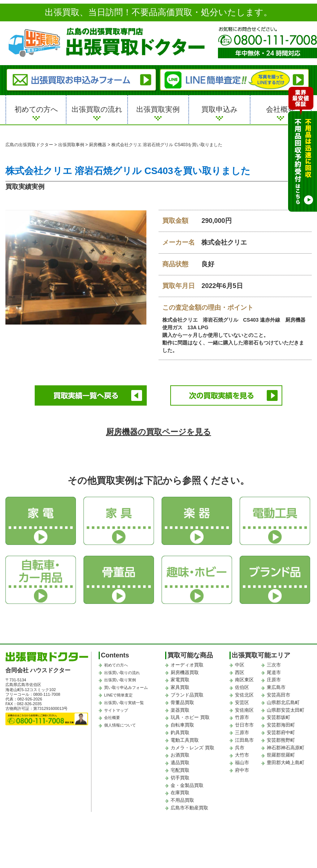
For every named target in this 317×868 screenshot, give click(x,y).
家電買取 (180, 680)
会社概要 (280, 109)
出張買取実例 (158, 109)
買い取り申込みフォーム (126, 687)
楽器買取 (180, 710)
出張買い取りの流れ (122, 673)
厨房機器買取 (185, 672)
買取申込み (219, 109)
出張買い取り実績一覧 (124, 703)
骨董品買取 (182, 702)
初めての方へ (36, 109)
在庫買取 (180, 793)
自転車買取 (182, 725)
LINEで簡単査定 (118, 695)
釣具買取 (180, 732)
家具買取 (180, 687)
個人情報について (120, 725)
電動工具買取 (185, 740)
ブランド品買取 (187, 695)
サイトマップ (116, 710)
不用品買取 (182, 800)
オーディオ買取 (187, 665)
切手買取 (180, 778)
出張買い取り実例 (120, 680)
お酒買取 (180, 755)
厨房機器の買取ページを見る (158, 432)
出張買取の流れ (97, 109)
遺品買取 (180, 763)
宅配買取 (180, 770)
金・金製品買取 (187, 785)
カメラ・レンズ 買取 (192, 748)
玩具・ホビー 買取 (190, 717)
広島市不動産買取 (189, 808)
